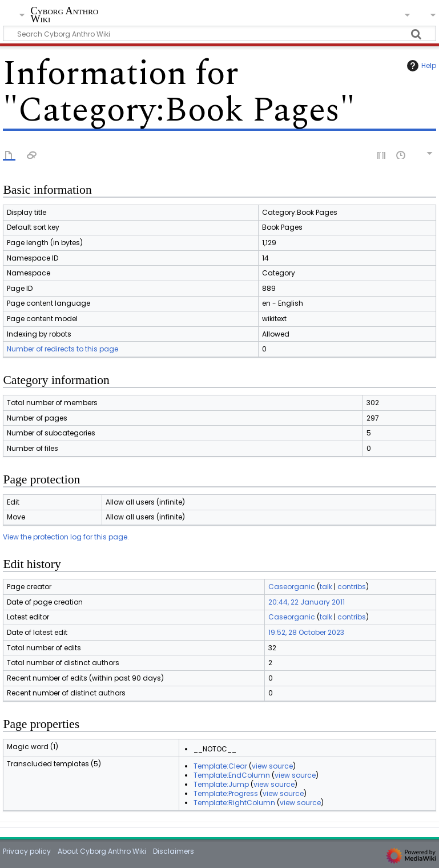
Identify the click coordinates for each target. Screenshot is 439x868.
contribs (352, 587)
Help (420, 66)
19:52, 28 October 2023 (306, 632)
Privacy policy (27, 851)
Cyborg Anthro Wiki (64, 15)
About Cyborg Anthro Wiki (102, 851)
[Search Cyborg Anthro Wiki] (219, 33)
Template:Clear (220, 766)
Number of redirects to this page (63, 349)
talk (326, 587)
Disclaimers (174, 851)
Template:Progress (226, 793)
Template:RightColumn (234, 803)
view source (272, 766)
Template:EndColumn (232, 775)
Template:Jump (221, 784)
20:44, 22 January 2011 (307, 602)
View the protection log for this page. (66, 537)
